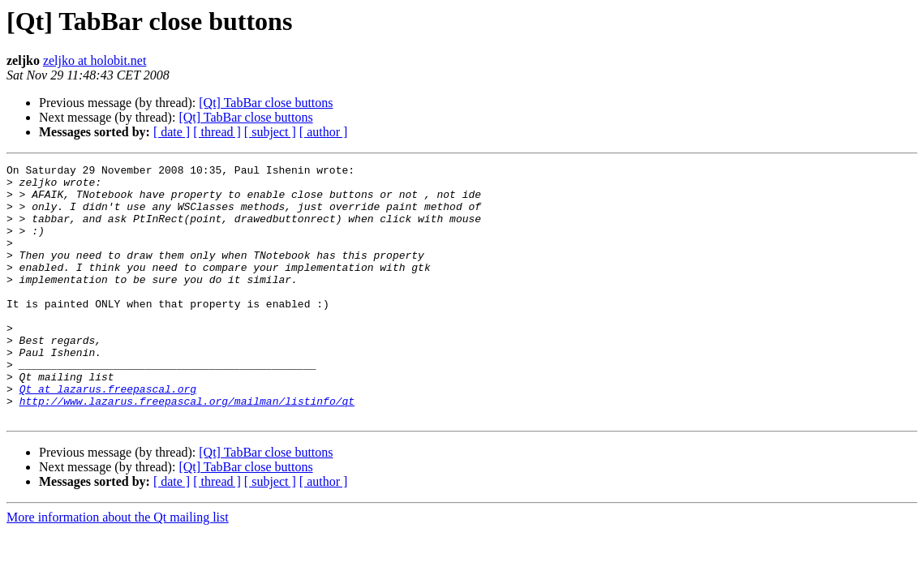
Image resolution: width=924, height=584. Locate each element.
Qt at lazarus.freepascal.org (108, 435)
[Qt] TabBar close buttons (266, 103)
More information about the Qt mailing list (118, 568)
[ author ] (324, 132)
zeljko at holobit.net (95, 60)
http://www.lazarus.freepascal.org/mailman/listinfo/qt (187, 449)
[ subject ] (270, 132)
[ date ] (172, 132)
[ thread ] (217, 132)
